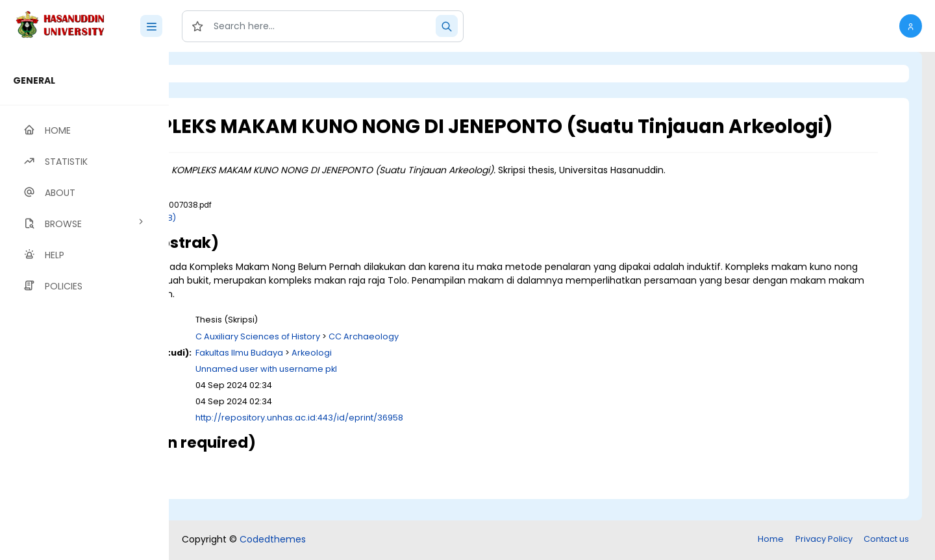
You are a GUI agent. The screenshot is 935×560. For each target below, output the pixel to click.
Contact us (886, 540)
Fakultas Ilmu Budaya (383, 375)
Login (224, 74)
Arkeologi (456, 375)
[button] (911, 26)
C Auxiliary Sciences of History (402, 359)
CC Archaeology (508, 359)
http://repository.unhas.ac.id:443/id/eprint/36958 (443, 441)
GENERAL (34, 80)
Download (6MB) (285, 240)
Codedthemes (273, 541)
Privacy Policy (824, 540)
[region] (84, 306)
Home (771, 540)
